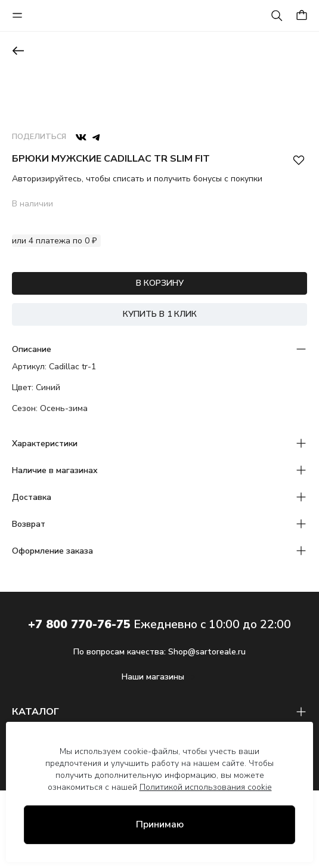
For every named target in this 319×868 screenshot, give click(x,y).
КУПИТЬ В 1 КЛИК (160, 314)
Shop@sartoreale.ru (207, 652)
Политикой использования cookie (206, 787)
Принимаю (160, 824)
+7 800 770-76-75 (79, 624)
